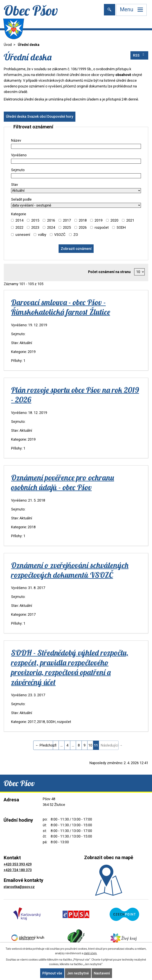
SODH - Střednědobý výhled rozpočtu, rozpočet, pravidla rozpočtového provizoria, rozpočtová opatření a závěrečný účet (70, 667)
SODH (121, 227)
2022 (19, 227)
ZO (76, 235)
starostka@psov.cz (19, 887)
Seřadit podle (21, 199)
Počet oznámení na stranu (109, 272)
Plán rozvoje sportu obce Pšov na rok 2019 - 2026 (75, 395)
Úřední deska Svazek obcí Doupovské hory (40, 116)
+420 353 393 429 (18, 864)
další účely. (91, 953)
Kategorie (19, 214)
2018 (83, 220)
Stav (15, 185)
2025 (67, 227)
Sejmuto (18, 170)
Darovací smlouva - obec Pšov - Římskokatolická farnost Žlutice (61, 307)
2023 (35, 227)
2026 (83, 227)
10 (90, 745)
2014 (19, 220)
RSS (139, 55)
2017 (67, 220)
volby (42, 235)
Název (16, 140)
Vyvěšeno (19, 155)
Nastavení (102, 973)
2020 (114, 220)
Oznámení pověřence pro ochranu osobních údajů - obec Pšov (63, 482)
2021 (130, 220)
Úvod (8, 45)
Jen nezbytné (78, 973)
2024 (51, 227)
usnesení (23, 235)
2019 (99, 220)
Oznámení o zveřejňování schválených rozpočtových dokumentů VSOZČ (70, 570)
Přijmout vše (52, 973)
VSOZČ (60, 235)
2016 (51, 220)
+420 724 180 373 (18, 870)
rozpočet (102, 227)
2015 (35, 220)
